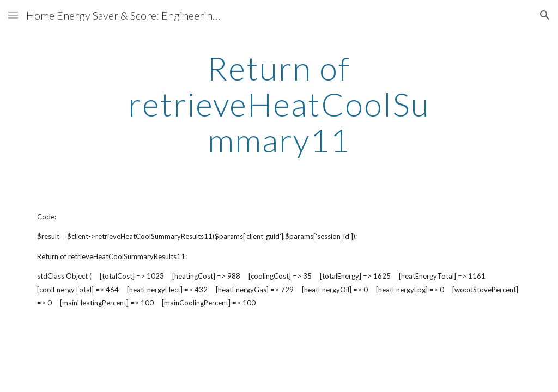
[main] (279, 104)
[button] (13, 15)
